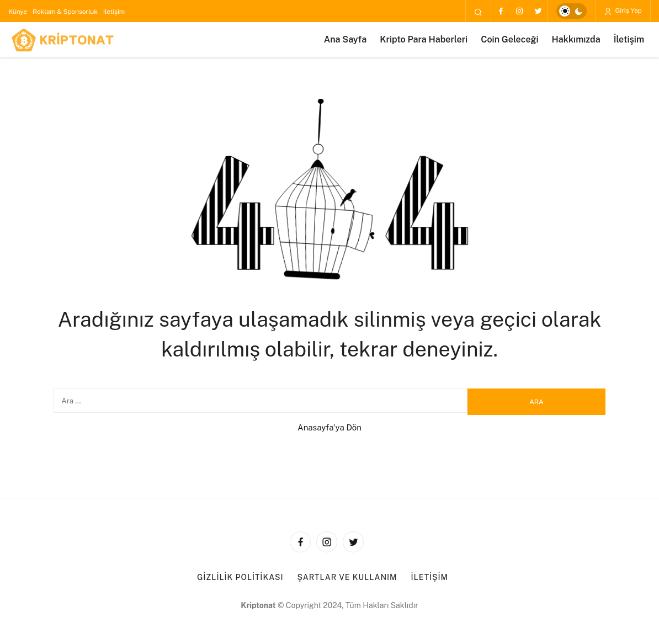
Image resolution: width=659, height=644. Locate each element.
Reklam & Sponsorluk (65, 12)
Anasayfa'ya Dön (329, 427)
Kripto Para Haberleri (424, 39)
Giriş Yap (623, 11)
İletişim (114, 12)
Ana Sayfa (346, 39)
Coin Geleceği (509, 39)
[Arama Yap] (478, 12)
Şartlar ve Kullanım (347, 577)
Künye (18, 12)
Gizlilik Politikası (240, 577)
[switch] (572, 11)
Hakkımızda (576, 39)
